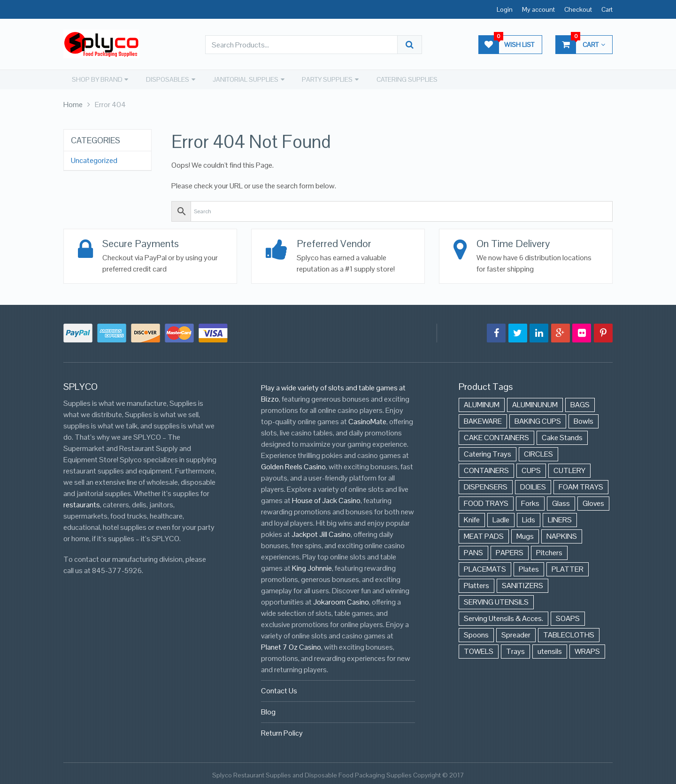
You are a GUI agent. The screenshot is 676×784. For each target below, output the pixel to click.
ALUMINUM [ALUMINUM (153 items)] (482, 403)
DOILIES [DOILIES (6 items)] (533, 485)
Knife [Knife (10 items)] (472, 518)
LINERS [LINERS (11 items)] (560, 518)
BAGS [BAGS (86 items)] (580, 403)
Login (505, 9)
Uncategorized (94, 160)
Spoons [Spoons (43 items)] (476, 633)
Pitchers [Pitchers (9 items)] (549, 551)
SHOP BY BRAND (95, 79)
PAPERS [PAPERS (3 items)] (510, 551)
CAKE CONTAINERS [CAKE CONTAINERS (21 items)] (496, 436)
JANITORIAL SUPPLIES (243, 79)
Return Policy (282, 731)
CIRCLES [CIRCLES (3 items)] (538, 452)
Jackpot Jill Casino (321, 532)
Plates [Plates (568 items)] (529, 567)
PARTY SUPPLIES (324, 79)
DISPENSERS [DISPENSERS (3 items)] (486, 485)
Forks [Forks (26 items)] (530, 501)
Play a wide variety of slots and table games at (333, 386)
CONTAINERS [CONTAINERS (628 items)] (486, 469)
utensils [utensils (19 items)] (550, 649)
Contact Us (279, 689)
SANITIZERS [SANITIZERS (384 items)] (522, 584)
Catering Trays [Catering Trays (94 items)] (488, 452)
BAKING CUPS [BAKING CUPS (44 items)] (538, 419)
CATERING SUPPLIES (403, 79)
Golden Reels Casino (293, 465)
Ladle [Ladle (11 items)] (501, 518)
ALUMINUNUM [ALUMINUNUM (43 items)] (535, 403)
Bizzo (270, 397)
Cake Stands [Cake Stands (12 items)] (562, 436)
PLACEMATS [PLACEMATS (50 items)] (485, 567)
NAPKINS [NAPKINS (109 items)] (562, 534)
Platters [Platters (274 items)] (476, 584)
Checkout (578, 9)
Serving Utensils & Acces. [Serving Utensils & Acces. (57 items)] (503, 617)
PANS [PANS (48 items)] (473, 551)
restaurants (82, 503)
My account (538, 9)
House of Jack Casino (326, 499)
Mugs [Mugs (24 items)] (525, 534)
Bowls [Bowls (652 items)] (584, 419)
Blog (268, 710)
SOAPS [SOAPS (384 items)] (568, 617)
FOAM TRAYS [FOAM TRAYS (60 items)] (581, 485)
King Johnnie (312, 566)
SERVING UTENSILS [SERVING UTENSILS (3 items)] (496, 600)
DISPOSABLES (165, 79)
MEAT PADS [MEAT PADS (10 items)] (484, 534)
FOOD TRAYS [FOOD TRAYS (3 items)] (486, 501)
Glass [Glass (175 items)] (561, 501)
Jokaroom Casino (341, 600)
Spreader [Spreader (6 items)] (516, 633)
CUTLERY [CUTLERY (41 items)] (569, 469)
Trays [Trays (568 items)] (515, 649)
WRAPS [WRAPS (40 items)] (587, 649)
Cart (607, 9)
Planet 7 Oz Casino (291, 645)
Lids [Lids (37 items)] (529, 518)
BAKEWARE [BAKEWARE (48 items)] (483, 419)
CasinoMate (367, 420)
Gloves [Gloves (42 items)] (593, 501)
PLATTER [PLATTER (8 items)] (568, 567)
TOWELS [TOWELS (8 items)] (479, 649)
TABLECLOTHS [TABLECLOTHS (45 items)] (569, 633)
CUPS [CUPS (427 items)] (531, 469)
